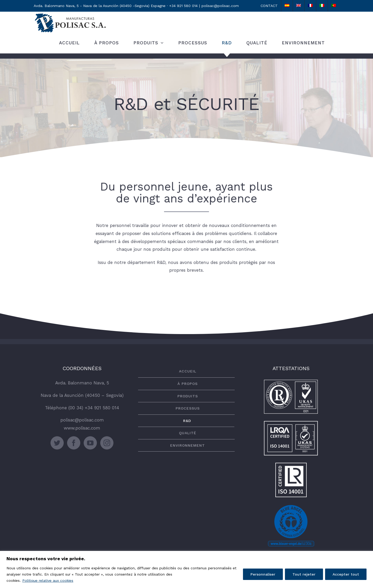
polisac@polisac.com (220, 6)
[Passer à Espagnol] (287, 6)
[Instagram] (107, 443)
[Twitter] (57, 443)
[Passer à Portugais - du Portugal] (334, 6)
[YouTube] (90, 443)
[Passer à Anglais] (299, 6)
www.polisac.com (82, 428)
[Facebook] (74, 443)
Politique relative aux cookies (48, 580)
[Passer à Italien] (322, 6)
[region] (187, 569)
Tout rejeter (304, 574)
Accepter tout (346, 574)
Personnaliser (263, 574)
